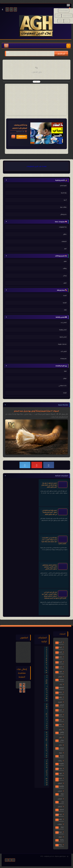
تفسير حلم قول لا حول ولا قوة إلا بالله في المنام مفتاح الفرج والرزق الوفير (49, 485)
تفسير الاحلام (63, 185)
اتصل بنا (61, 21)
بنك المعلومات (63, 227)
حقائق (65, 234)
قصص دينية (61, 792)
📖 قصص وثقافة (36, 317)
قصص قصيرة (63, 337)
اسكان (60, 647)
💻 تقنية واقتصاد (36, 366)
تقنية (65, 371)
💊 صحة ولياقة (36, 290)
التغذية (65, 303)
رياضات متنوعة (61, 762)
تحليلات (60, 692)
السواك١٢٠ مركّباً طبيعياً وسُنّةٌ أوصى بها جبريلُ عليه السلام (36, 411)
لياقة (65, 310)
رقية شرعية (64, 193)
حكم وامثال (63, 214)
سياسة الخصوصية (67, 16)
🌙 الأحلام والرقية (36, 180)
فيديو (60, 778)
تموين (65, 283)
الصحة (65, 295)
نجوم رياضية (61, 838)
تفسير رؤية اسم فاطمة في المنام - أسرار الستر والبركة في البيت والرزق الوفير (49, 512)
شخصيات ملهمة (62, 344)
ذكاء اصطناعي (63, 386)
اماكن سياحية (61, 678)
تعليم (65, 261)
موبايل (65, 378)
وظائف (65, 268)
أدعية (65, 200)
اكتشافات (64, 241)
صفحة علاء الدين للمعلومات (37, 166)
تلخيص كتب (64, 351)
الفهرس (58, 16)
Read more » (22, 137)
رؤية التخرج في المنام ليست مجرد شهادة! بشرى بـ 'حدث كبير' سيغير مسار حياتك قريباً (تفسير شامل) (54, 541)
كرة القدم (59, 814)
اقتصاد (65, 393)
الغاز (65, 249)
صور (61, 773)
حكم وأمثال (61, 731)
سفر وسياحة (63, 358)
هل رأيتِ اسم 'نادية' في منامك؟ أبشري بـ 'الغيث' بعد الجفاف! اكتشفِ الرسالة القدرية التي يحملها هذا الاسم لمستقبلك (54, 595)
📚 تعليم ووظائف (36, 256)
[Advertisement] (36, 100)
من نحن (67, 21)
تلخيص (60, 715)
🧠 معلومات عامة (36, 222)
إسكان (65, 276)
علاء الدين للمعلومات (49, 856)
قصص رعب (64, 322)
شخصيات (59, 768)
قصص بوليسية (63, 330)
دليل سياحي (61, 739)
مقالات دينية (63, 207)
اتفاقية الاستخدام (64, 10)
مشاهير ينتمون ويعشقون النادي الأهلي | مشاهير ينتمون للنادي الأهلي (50, 567)
